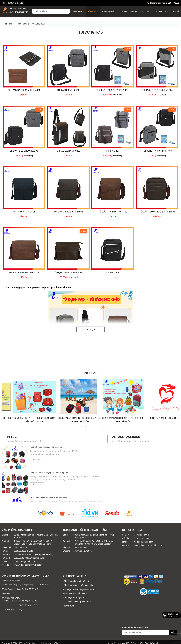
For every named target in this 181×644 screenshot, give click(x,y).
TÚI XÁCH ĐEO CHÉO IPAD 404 (113, 90)
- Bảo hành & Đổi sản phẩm (75, 593)
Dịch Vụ (123, 11)
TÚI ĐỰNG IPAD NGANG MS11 (24, 272)
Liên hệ (175, 11)
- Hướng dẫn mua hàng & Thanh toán (79, 589)
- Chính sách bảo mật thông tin (76, 581)
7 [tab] (102, 428)
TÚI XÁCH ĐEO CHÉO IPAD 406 (157, 90)
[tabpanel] (24, 402)
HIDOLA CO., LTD (13, 3)
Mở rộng (89, 329)
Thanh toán (161, 11)
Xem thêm (37, 461)
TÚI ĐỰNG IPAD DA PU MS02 (68, 212)
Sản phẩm (93, 11)
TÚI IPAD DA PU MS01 (24, 212)
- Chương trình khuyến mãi (75, 597)
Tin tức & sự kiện (140, 11)
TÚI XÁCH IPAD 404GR (68, 90)
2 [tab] (81, 428)
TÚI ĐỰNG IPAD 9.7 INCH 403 (157, 151)
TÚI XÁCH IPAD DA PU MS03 (113, 212)
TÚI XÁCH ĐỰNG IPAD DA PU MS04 (157, 212)
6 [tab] (98, 428)
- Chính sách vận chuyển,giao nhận (78, 585)
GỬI (173, 632)
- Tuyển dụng (69, 606)
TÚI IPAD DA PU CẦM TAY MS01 (24, 90)
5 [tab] (94, 428)
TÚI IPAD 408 (113, 272)
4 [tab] (90, 428)
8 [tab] (107, 428)
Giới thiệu (79, 11)
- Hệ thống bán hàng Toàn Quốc (77, 602)
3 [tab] (86, 428)
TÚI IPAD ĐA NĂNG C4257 (68, 151)
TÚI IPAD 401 (113, 151)
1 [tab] (77, 428)
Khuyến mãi (109, 11)
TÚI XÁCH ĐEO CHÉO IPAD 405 (24, 151)
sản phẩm (171, 615)
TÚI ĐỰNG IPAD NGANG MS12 (68, 272)
